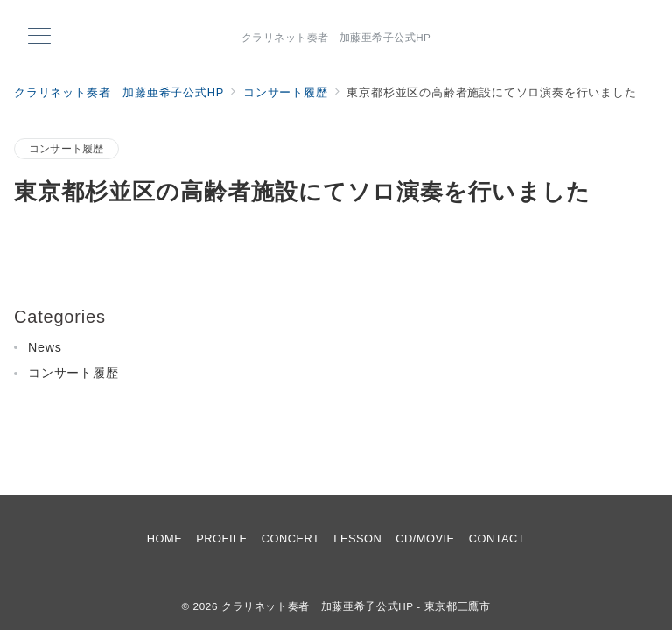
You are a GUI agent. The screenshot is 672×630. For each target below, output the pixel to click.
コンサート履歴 (66, 148)
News (45, 347)
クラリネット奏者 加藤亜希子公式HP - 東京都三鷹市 (356, 606)
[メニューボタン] (39, 38)
